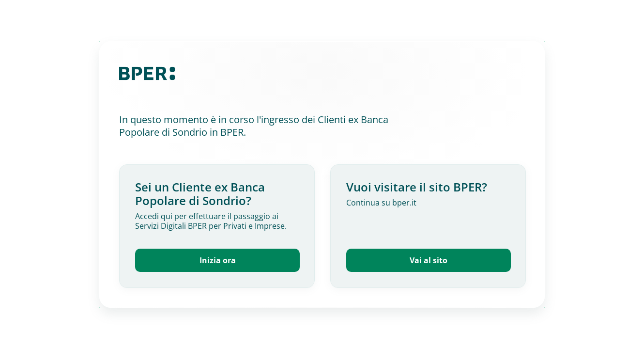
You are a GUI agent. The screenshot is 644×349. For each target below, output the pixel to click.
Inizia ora (218, 260)
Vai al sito (429, 260)
